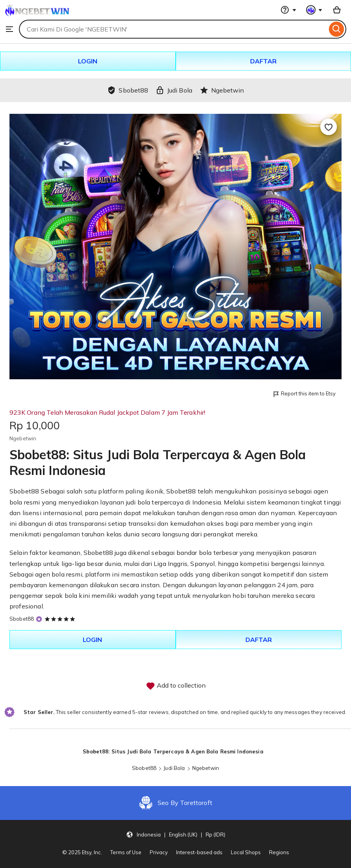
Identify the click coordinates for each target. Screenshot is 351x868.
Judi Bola (174, 768)
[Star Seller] (39, 619)
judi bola (138, 502)
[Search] (337, 29)
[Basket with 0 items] (337, 10)
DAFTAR (263, 61)
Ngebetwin (206, 768)
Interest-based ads (199, 852)
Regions (279, 852)
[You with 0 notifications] (314, 10)
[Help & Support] (288, 10)
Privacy (159, 852)
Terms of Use (126, 852)
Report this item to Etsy (304, 394)
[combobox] (173, 29)
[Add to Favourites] (329, 127)
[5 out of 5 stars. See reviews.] (61, 619)
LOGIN (88, 61)
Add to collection (176, 686)
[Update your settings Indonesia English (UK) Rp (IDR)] (176, 835)
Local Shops (246, 852)
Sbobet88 (24, 491)
